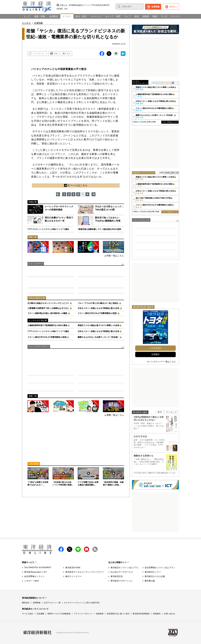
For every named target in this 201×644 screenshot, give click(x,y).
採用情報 (37, 603)
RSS (95, 549)
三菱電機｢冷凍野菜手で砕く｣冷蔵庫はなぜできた (48, 308)
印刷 (56, 54)
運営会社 (26, 603)
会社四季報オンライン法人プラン (160, 568)
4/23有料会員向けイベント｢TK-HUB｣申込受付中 (89, 5)
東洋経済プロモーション (122, 581)
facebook (61, 549)
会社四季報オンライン (34, 576)
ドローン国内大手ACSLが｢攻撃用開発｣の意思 (97, 313)
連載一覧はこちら (115, 415)
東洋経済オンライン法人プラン (125, 568)
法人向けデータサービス (122, 572)
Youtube (87, 549)
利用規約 (157, 614)
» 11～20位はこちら (170, 212)
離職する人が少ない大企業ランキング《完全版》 (98, 337)
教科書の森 (150, 581)
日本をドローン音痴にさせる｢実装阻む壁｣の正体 (98, 308)
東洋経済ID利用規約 (141, 614)
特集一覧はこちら (115, 256)
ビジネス (26, 23)
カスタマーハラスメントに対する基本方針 (82, 603)
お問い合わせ (169, 614)
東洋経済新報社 (37, 633)
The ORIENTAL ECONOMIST (38, 567)
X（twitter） (70, 549)
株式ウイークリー (73, 576)
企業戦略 (38, 23)
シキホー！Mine (31, 581)
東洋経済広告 (117, 576)
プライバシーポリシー (83, 614)
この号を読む (155, 348)
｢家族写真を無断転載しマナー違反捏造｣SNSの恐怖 (99, 229)
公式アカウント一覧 (52, 603)
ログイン (173, 7)
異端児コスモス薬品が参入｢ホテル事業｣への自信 (98, 325)
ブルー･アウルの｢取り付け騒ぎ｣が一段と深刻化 (98, 303)
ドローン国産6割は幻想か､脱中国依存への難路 (47, 313)
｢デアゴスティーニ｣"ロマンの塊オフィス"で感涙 (48, 229)
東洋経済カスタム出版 (155, 576)
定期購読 (155, 354)
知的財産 (100, 614)
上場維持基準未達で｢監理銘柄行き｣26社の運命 (47, 325)
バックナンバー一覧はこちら (162, 362)
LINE (78, 549)
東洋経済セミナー (153, 572)
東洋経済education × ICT (35, 572)
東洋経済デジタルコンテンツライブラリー (85, 572)
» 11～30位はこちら (170, 122)
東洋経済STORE (73, 568)
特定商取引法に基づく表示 (118, 614)
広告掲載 (40, 614)
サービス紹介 (28, 614)
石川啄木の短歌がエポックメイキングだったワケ (48, 303)
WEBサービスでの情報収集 (59, 614)
